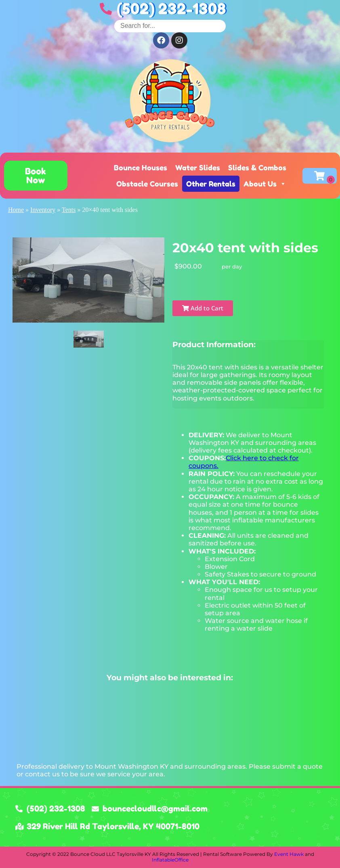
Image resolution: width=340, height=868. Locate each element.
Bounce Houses (141, 168)
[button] (36, 176)
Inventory (43, 210)
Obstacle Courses (147, 184)
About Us (265, 184)
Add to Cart (203, 308)
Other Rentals (211, 184)
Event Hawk (289, 854)
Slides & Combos (257, 168)
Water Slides (198, 168)
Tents (69, 210)
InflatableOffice (170, 860)
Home (16, 210)
